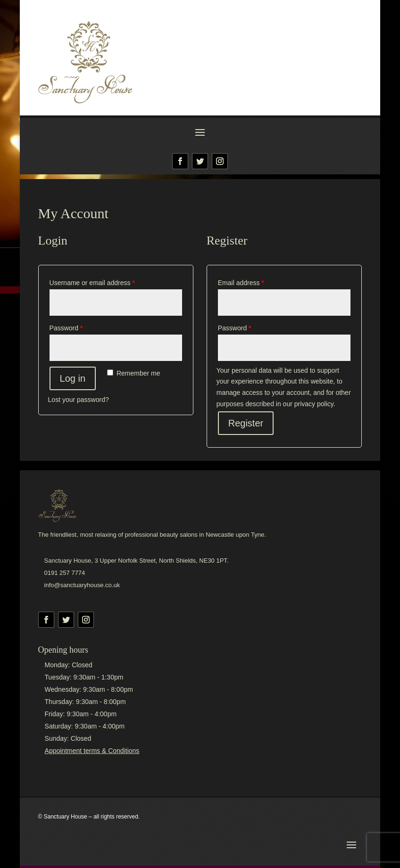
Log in (73, 378)
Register (246, 423)
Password (66, 328)
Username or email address (92, 283)
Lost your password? (79, 400)
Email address (241, 283)
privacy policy (314, 404)
